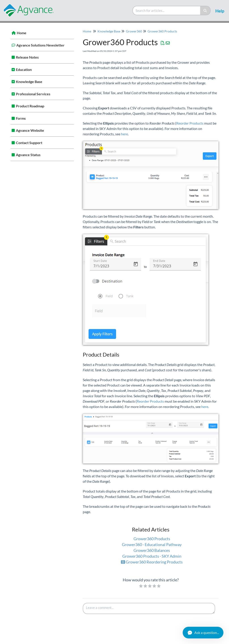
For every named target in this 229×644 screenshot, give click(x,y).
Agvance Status (28, 155)
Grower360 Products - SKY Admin (152, 556)
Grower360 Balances (152, 550)
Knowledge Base (29, 82)
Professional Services (33, 94)
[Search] (205, 11)
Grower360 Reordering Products (152, 562)
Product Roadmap (30, 106)
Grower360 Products (162, 31)
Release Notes (27, 57)
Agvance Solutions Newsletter (40, 45)
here (124, 134)
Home (22, 33)
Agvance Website (30, 130)
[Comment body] (149, 608)
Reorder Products (190, 123)
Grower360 (134, 31)
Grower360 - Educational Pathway (152, 544)
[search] (167, 11)
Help (220, 11)
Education (24, 69)
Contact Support (29, 143)
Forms (21, 118)
